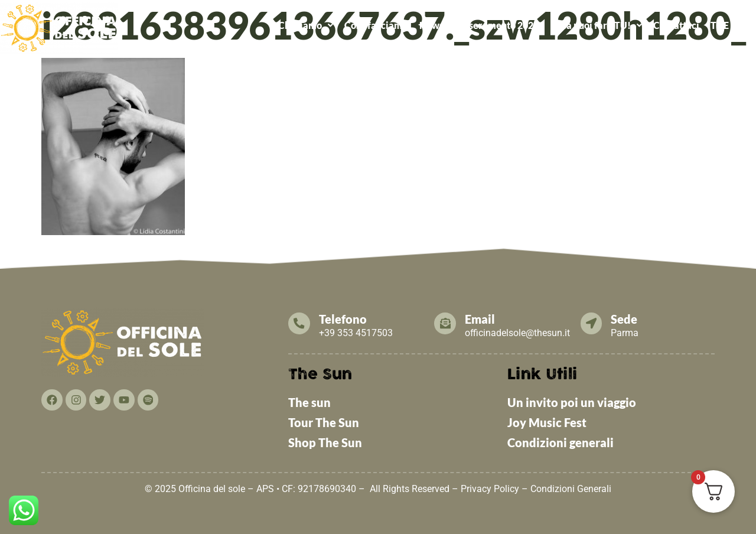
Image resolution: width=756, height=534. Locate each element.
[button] (305, 25)
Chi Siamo (306, 25)
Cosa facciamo (376, 25)
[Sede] (593, 324)
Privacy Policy (490, 489)
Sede (628, 319)
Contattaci (676, 25)
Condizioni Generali (571, 489)
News (431, 25)
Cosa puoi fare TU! (596, 25)
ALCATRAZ (514, 52)
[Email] (447, 324)
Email (483, 319)
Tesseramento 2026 (497, 25)
